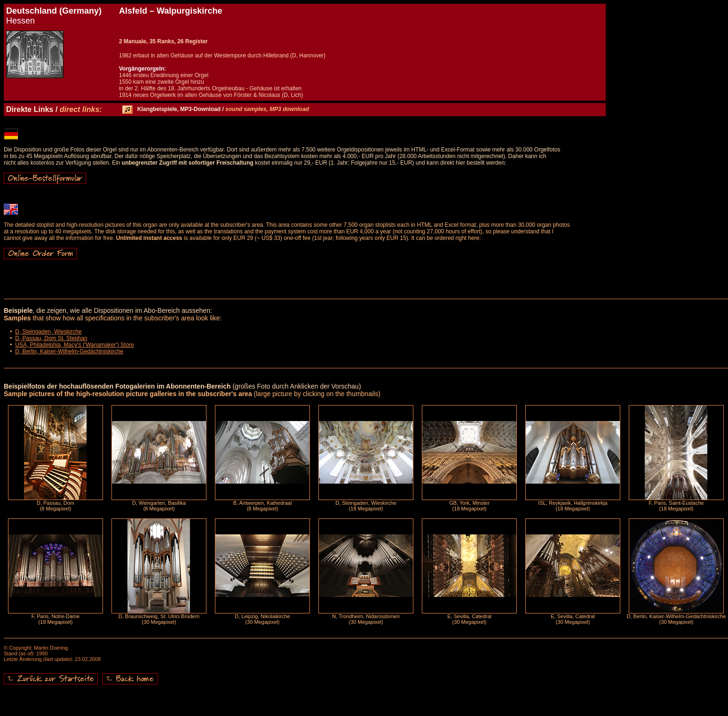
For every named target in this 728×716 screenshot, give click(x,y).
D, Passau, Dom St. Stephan (51, 338)
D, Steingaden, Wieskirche (48, 332)
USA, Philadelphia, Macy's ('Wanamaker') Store (75, 345)
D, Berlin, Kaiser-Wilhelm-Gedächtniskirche (69, 351)
